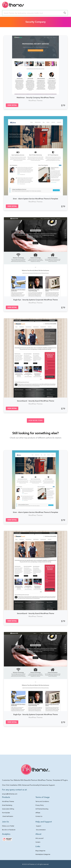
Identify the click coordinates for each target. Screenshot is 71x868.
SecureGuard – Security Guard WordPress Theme (36, 401)
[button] (12, 105)
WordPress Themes (35, 101)
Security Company (36, 22)
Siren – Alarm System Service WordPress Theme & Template (35, 199)
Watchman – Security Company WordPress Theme (35, 98)
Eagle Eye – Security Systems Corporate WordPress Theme (36, 300)
